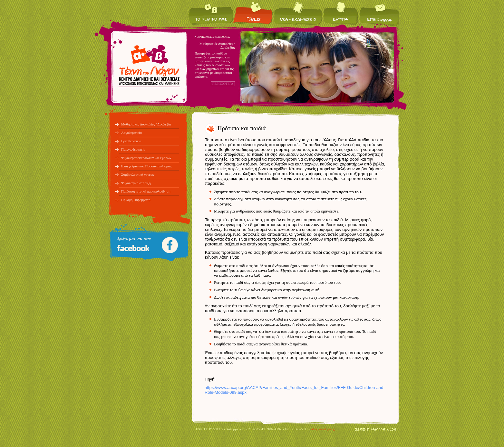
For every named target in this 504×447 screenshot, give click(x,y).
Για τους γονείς (253, 13)
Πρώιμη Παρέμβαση (136, 200)
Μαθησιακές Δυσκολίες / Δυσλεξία (146, 124)
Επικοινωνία (379, 13)
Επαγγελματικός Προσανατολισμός (146, 166)
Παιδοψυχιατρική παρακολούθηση (146, 191)
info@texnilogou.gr (323, 429)
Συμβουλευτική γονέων (138, 174)
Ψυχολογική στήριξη (136, 183)
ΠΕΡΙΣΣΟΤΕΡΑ (223, 84)
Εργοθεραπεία (131, 141)
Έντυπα (341, 13)
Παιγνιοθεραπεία (133, 149)
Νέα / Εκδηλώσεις (298, 13)
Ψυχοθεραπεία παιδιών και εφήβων (146, 158)
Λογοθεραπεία (131, 133)
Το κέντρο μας (211, 13)
